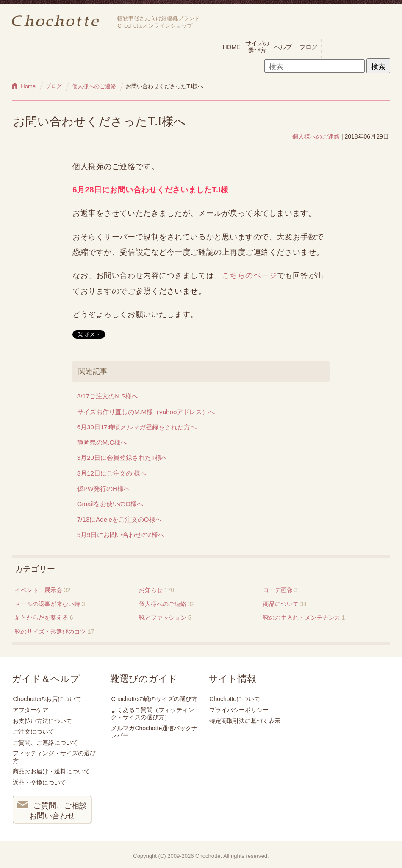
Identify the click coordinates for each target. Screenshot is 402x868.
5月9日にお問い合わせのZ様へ (121, 535)
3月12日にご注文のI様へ (112, 473)
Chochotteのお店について (47, 699)
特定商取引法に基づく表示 (245, 721)
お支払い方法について (42, 721)
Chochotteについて (235, 699)
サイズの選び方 (257, 47)
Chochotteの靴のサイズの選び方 (154, 699)
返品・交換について (39, 782)
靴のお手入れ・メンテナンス (302, 618)
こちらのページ (250, 275)
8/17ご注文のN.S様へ (108, 396)
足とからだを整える (42, 618)
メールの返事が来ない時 (47, 604)
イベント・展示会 (39, 590)
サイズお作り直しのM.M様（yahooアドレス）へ (146, 412)
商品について (281, 604)
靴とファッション (163, 618)
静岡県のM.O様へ (102, 442)
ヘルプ (283, 47)
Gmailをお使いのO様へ (110, 504)
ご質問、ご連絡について (45, 743)
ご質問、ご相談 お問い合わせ (52, 810)
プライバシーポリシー (239, 710)
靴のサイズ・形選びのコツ (50, 632)
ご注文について (33, 732)
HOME (231, 47)
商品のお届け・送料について (51, 771)
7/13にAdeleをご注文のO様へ (119, 519)
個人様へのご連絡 (316, 136)
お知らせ (151, 590)
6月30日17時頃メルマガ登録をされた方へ (137, 427)
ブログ (308, 47)
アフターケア (30, 710)
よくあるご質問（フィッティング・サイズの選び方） (152, 714)
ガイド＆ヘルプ (46, 679)
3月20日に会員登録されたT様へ (122, 458)
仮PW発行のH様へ (104, 488)
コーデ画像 (278, 590)
